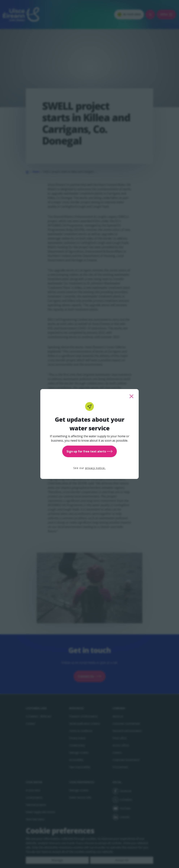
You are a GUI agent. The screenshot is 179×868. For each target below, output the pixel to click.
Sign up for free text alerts (89, 451)
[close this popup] (131, 396)
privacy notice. (95, 468)
